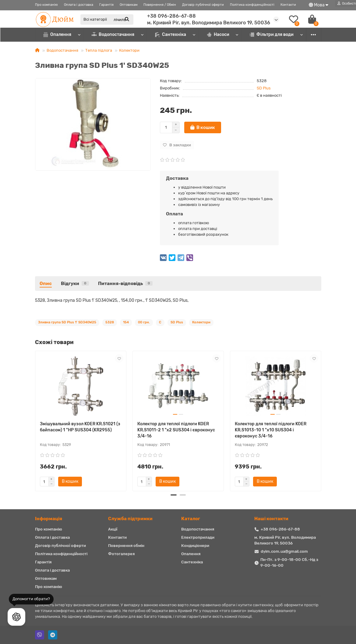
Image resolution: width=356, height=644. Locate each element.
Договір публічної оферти (203, 5)
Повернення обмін (126, 546)
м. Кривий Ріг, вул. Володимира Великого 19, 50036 (209, 23)
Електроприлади (198, 537)
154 (126, 322)
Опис (46, 284)
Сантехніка (170, 35)
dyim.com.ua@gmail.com (284, 551)
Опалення (58, 35)
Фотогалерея (121, 554)
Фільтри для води (272, 35)
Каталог (191, 519)
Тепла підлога (99, 50)
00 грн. (144, 322)
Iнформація (49, 519)
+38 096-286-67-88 (171, 16)
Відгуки (75, 284)
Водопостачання (113, 35)
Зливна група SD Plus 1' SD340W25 (67, 322)
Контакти (288, 5)
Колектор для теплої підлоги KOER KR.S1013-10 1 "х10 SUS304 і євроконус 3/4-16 (271, 430)
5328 (110, 322)
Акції (113, 529)
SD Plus (264, 88)
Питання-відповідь (125, 284)
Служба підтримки (130, 519)
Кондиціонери (195, 546)
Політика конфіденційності (252, 5)
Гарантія (106, 5)
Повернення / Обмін (160, 5)
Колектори (129, 50)
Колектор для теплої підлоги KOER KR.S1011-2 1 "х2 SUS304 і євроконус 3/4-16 (176, 430)
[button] (174, 495)
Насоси (218, 35)
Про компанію (46, 5)
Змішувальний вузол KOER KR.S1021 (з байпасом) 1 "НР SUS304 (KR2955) (80, 427)
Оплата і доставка (79, 5)
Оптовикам (129, 5)
